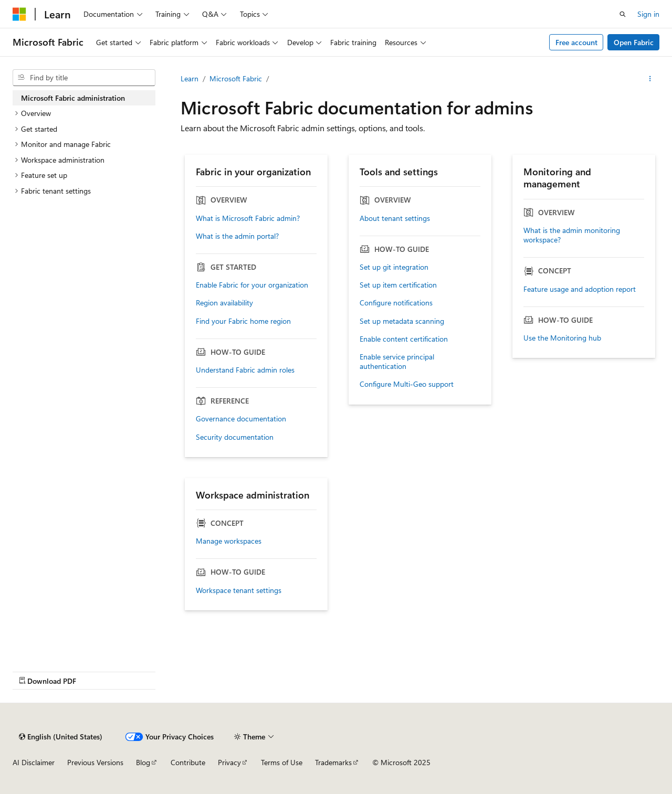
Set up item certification (398, 285)
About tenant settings (395, 218)
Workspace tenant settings (239, 590)
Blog (143, 762)
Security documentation (235, 437)
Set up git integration (394, 267)
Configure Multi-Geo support (407, 384)
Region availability (224, 303)
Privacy (229, 762)
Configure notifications (396, 303)
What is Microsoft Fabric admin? (248, 218)
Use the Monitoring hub (562, 338)
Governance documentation (241, 419)
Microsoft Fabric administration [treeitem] (73, 98)
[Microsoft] (19, 14)
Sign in (648, 14)
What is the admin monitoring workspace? (572, 235)
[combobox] (84, 78)
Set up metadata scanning (402, 321)
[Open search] (623, 14)
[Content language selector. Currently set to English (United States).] (61, 737)
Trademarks (333, 762)
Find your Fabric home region (243, 321)
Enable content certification (404, 339)
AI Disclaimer (34, 762)
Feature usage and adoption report (580, 289)
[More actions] (650, 79)
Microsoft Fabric (236, 78)
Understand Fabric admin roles (245, 370)
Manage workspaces (229, 541)
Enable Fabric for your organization (252, 285)
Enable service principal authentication (397, 362)
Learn (190, 78)
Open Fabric (634, 42)
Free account (576, 42)
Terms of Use (282, 762)
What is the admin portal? (237, 236)
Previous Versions (95, 762)
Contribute (188, 762)
